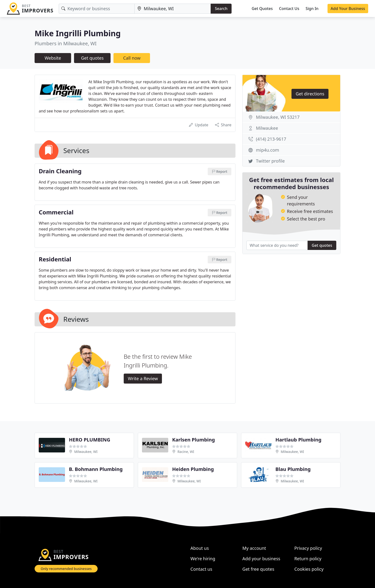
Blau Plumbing (293, 469)
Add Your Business (348, 9)
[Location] (173, 9)
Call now (132, 58)
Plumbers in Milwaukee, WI (66, 43)
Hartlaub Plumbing (298, 440)
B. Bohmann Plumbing (96, 469)
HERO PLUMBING (90, 440)
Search (221, 9)
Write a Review (143, 378)
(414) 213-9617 (271, 139)
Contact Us (289, 9)
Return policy (308, 559)
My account (254, 548)
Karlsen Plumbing (193, 440)
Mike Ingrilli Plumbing (78, 33)
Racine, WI (186, 452)
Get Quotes (262, 9)
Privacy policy (308, 548)
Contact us (201, 569)
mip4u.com (267, 150)
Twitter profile (270, 161)
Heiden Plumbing (193, 469)
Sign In (312, 9)
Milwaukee (267, 128)
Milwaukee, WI (86, 452)
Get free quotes (258, 569)
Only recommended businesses (66, 569)
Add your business (261, 559)
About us (200, 548)
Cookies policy (309, 569)
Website (53, 58)
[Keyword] (97, 9)
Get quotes (92, 58)
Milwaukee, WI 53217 (278, 117)
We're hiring (203, 559)
